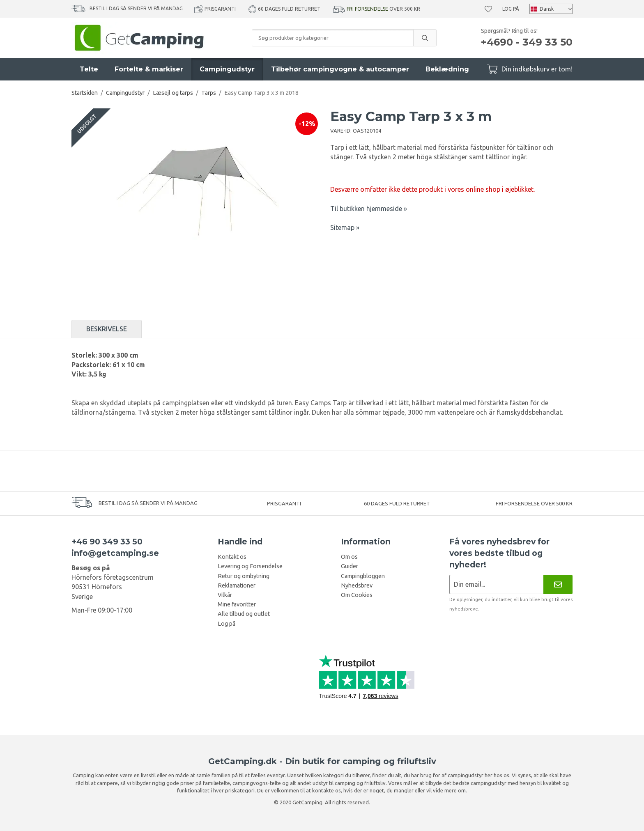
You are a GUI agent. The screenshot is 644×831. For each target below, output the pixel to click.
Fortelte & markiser (149, 69)
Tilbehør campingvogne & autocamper (340, 69)
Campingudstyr (227, 69)
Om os (349, 557)
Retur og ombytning (244, 576)
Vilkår (225, 595)
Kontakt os (232, 557)
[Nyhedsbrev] (558, 584)
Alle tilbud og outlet (244, 614)
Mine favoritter (237, 604)
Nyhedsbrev (357, 585)
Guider (350, 566)
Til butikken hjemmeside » (369, 209)
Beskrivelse (107, 329)
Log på (511, 9)
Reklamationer (237, 585)
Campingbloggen (363, 576)
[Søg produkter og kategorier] (333, 38)
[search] (425, 38)
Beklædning (447, 69)
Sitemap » (345, 227)
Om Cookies (357, 595)
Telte (89, 69)
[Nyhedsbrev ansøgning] (496, 584)
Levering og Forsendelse (250, 566)
